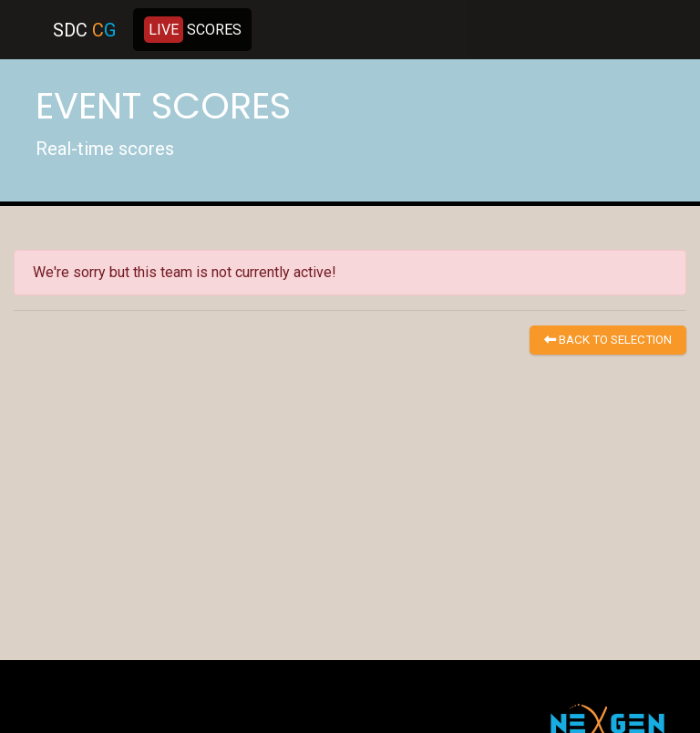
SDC (84, 30)
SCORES (193, 30)
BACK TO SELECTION (608, 340)
